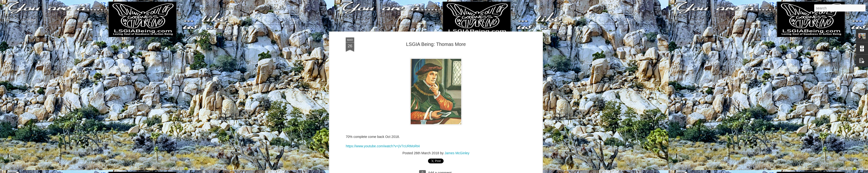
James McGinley (457, 153)
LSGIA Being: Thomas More (436, 44)
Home (30, 20)
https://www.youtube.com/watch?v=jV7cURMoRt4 (383, 146)
